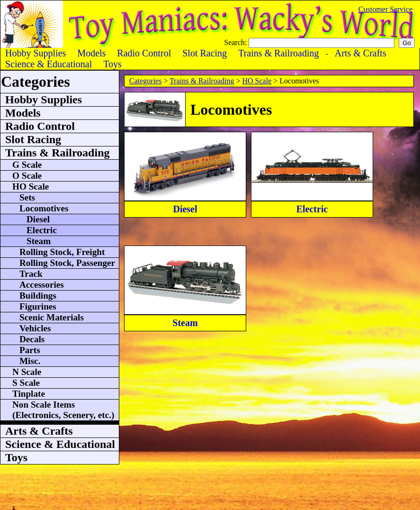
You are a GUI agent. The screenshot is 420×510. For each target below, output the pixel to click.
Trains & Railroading (202, 81)
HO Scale (257, 81)
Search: (236, 42)
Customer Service (385, 9)
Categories (145, 81)
